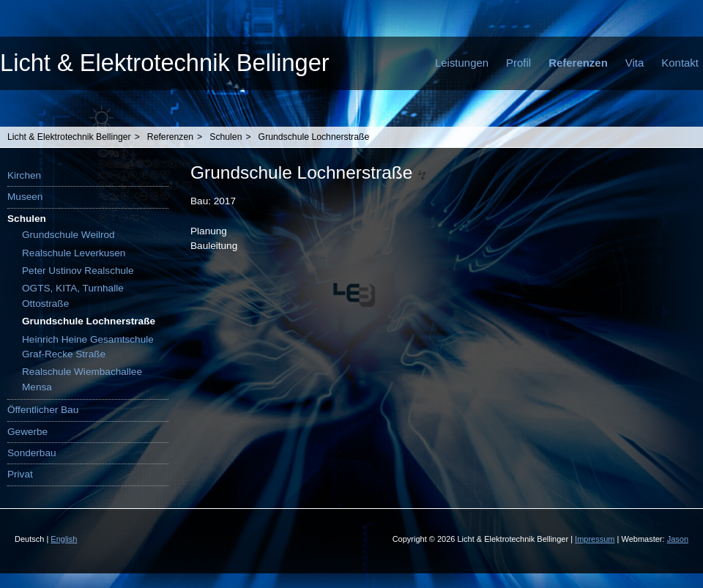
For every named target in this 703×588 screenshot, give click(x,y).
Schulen (226, 137)
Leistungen (462, 63)
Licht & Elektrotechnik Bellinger (165, 63)
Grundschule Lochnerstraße (314, 137)
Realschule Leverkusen (74, 253)
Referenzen (578, 63)
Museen (25, 197)
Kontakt (680, 63)
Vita (635, 63)
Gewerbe (27, 432)
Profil (518, 63)
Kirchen (24, 175)
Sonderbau (32, 453)
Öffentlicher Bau (43, 410)
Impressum (595, 539)
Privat (20, 474)
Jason (678, 539)
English (64, 539)
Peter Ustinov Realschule (78, 271)
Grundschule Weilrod (68, 235)
